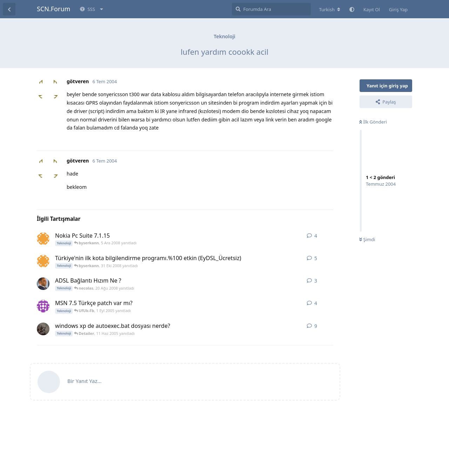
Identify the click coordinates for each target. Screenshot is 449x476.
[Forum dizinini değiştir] (330, 9)
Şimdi (367, 239)
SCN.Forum (53, 9)
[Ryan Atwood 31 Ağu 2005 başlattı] (43, 306)
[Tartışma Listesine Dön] (9, 9)
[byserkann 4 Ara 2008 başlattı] (43, 239)
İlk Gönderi (373, 122)
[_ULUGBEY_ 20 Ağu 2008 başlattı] (43, 284)
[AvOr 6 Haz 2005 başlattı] (43, 329)
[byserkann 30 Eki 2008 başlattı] (43, 261)
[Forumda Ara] (271, 9)
